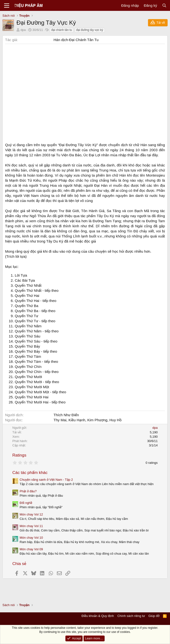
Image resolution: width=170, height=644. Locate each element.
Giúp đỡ (154, 616)
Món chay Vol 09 (31, 549)
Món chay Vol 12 (31, 514)
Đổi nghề (26, 503)
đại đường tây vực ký (90, 30)
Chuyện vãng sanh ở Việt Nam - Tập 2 (46, 480)
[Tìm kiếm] (164, 5)
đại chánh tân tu (62, 30)
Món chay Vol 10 (31, 538)
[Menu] (7, 6)
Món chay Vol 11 (31, 526)
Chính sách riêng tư (131, 616)
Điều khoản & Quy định (98, 616)
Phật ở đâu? (28, 491)
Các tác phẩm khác (30, 473)
